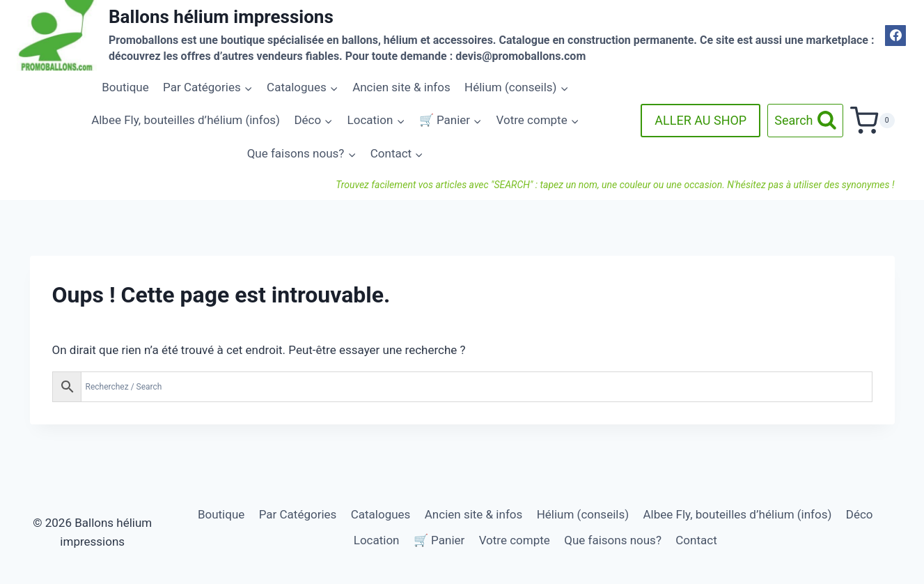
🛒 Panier (439, 540)
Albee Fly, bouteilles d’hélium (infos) (186, 120)
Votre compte (515, 540)
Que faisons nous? (613, 540)
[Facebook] (895, 36)
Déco (860, 514)
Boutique (125, 87)
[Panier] (872, 121)
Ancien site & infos (401, 87)
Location (377, 540)
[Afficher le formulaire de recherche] (805, 121)
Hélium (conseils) (583, 514)
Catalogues (381, 514)
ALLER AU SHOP (700, 120)
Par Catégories (298, 514)
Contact (696, 540)
